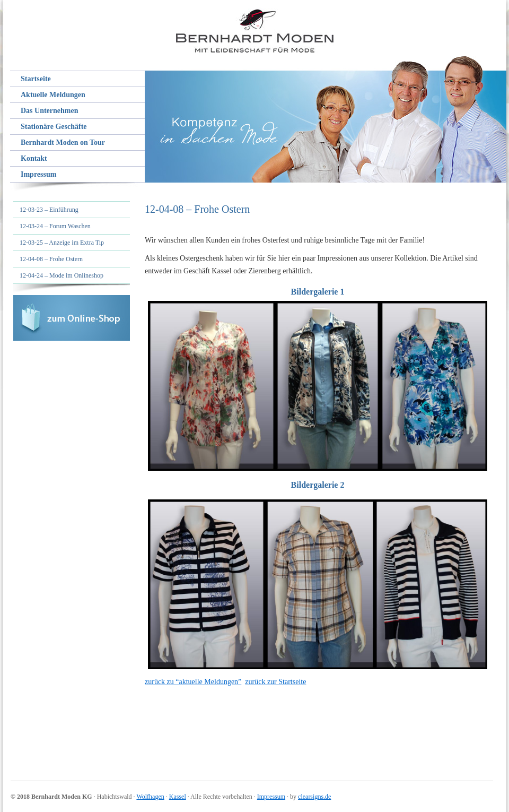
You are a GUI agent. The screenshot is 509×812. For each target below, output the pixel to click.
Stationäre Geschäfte (54, 127)
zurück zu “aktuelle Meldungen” (193, 682)
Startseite (36, 79)
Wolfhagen (150, 797)
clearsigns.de (314, 797)
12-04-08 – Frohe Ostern (51, 259)
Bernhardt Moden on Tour (63, 142)
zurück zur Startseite (275, 682)
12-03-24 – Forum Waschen (55, 226)
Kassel (178, 797)
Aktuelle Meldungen (53, 95)
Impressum (38, 174)
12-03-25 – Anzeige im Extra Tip (62, 243)
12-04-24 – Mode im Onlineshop (62, 275)
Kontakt (34, 158)
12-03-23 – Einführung (49, 210)
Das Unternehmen (50, 111)
